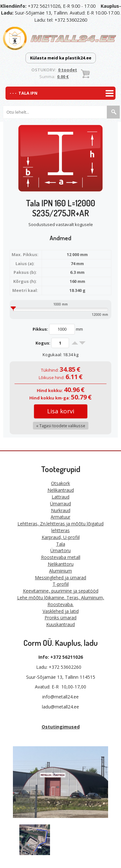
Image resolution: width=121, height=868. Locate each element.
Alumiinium (60, 571)
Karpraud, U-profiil (61, 537)
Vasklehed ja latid (61, 611)
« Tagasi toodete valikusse (61, 426)
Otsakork (60, 483)
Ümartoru (60, 550)
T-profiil (61, 584)
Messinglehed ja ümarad (60, 578)
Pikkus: (40, 329)
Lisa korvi (61, 411)
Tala (61, 544)
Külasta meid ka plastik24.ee (61, 58)
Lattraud (60, 497)
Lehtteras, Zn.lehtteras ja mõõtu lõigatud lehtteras (60, 527)
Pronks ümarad (60, 618)
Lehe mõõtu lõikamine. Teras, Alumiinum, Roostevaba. (61, 601)
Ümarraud (60, 504)
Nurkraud (61, 510)
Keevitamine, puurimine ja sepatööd (61, 591)
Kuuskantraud (60, 624)
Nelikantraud (61, 490)
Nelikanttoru (61, 564)
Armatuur (60, 517)
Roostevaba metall (61, 557)
